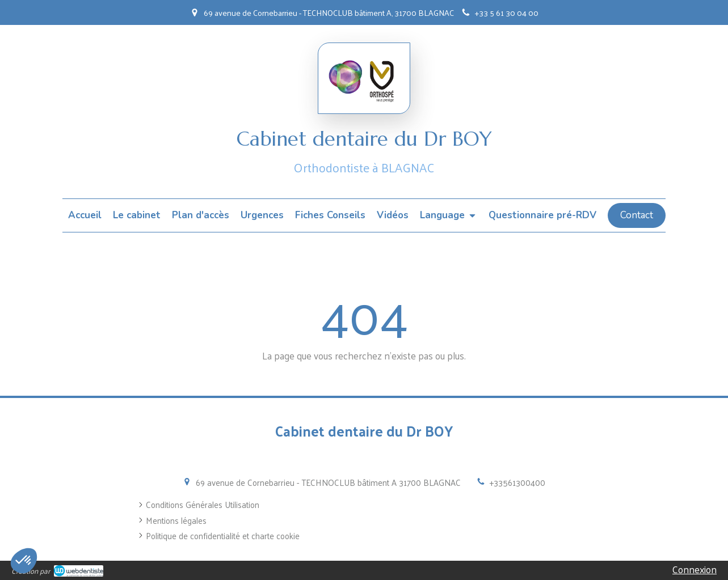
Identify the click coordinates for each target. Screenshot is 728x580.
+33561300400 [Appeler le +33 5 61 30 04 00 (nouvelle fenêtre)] (517, 482)
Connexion (695, 569)
